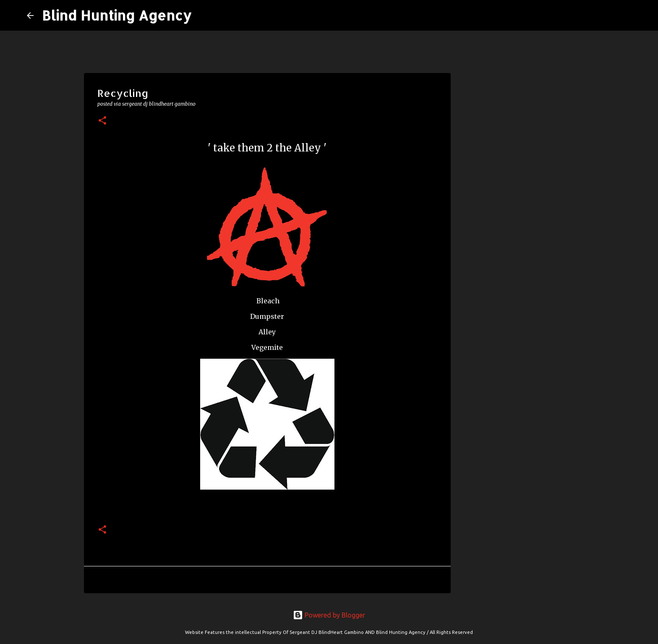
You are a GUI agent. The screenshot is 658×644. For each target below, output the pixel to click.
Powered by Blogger (329, 615)
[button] (102, 121)
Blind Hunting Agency (117, 15)
